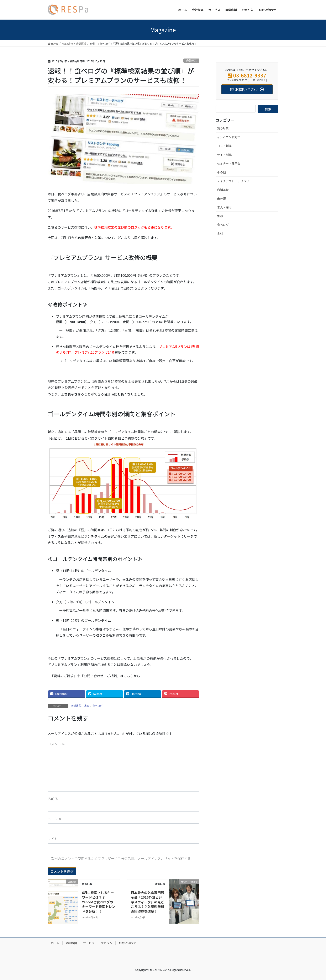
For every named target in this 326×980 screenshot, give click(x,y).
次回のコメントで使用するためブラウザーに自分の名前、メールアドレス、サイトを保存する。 (123, 858)
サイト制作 (224, 155)
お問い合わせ (127, 943)
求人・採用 (224, 207)
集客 (87, 705)
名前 (53, 799)
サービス (89, 943)
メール (55, 819)
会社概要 (71, 943)
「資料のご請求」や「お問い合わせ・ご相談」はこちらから (95, 676)
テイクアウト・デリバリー (235, 181)
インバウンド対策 (229, 137)
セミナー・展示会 (229, 163)
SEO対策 (223, 128)
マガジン (107, 943)
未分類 (221, 198)
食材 (220, 233)
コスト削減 (224, 146)
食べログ (98, 705)
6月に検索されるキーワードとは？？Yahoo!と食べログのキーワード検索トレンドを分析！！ (99, 902)
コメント (56, 744)
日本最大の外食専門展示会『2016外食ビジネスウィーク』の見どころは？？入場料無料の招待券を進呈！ (147, 902)
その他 (221, 172)
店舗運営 (191, 60)
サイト (53, 839)
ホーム (55, 943)
